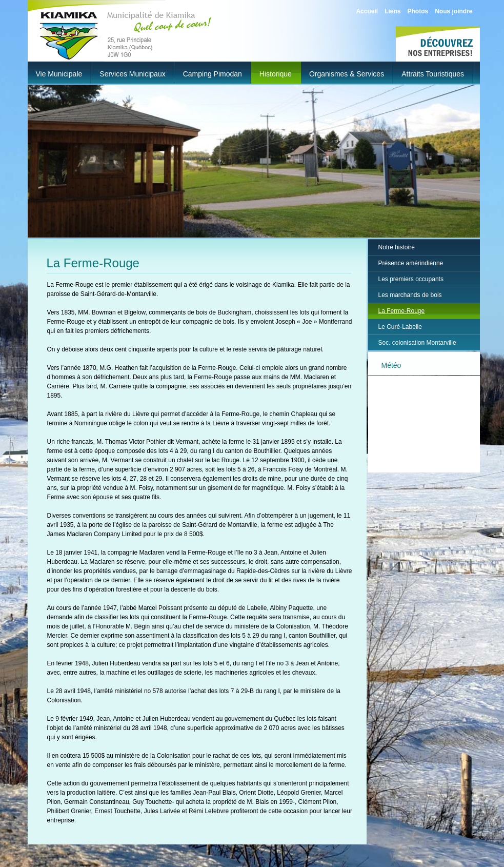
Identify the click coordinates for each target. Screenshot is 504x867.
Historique (276, 74)
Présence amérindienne (411, 263)
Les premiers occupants (411, 279)
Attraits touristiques (433, 74)
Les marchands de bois (410, 295)
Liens (392, 11)
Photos (418, 11)
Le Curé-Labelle (400, 327)
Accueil (367, 11)
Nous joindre (453, 11)
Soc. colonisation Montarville (417, 343)
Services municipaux (132, 74)
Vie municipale (59, 74)
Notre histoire (397, 247)
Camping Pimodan (213, 74)
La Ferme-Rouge (402, 311)
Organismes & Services (347, 74)
